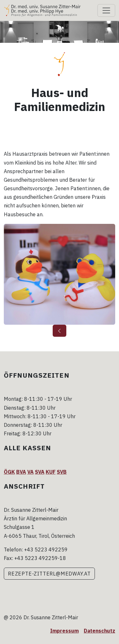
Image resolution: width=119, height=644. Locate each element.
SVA (40, 472)
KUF (51, 472)
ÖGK (9, 472)
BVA (21, 472)
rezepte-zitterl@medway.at (49, 574)
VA (30, 472)
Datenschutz (99, 631)
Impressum (64, 631)
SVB (62, 472)
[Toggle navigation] (106, 10)
